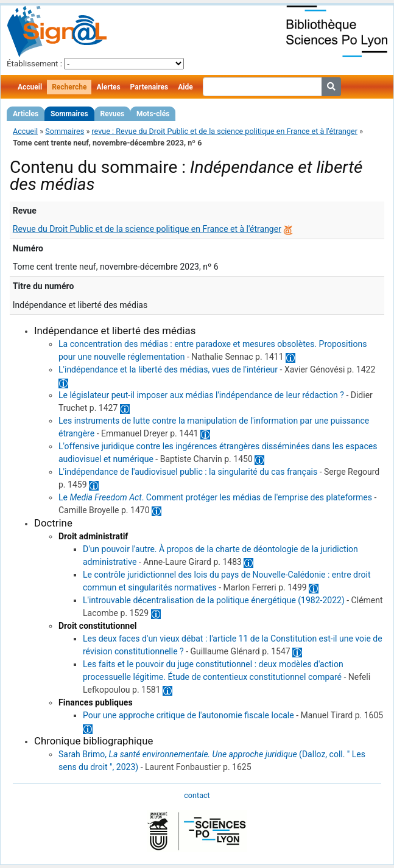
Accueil (30, 87)
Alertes (108, 87)
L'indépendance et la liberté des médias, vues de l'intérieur (168, 369)
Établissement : (34, 64)
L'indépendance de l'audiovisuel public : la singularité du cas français (188, 472)
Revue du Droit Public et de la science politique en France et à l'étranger (147, 229)
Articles (26, 114)
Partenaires (150, 87)
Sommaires (69, 114)
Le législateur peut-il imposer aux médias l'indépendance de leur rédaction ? (201, 395)
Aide (185, 87)
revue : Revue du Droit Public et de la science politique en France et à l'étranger (224, 131)
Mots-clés (153, 114)
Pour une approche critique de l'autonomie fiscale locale (188, 715)
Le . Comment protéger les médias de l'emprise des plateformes (215, 497)
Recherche (69, 87)
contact (197, 795)
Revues (113, 114)
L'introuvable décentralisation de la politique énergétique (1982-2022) (214, 600)
